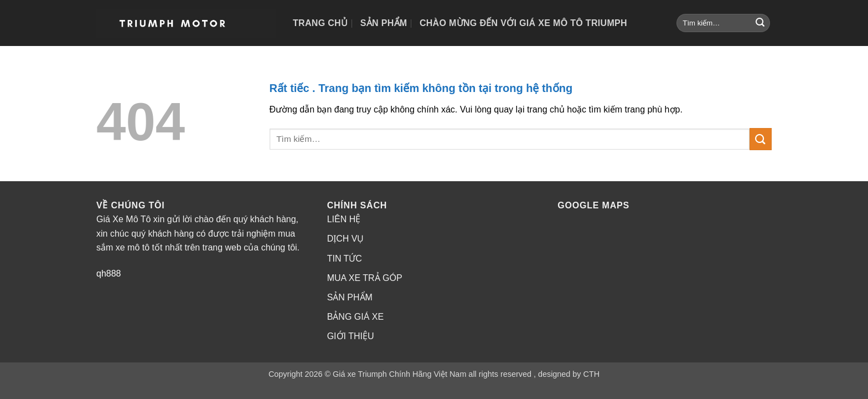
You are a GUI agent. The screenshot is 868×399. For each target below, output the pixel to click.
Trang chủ (320, 23)
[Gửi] (760, 23)
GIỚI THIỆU (351, 336)
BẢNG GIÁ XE (355, 317)
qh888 (109, 273)
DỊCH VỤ (346, 239)
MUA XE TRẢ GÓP (365, 278)
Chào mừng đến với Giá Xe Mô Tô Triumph (523, 23)
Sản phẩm (384, 23)
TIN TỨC (345, 259)
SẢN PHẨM (350, 297)
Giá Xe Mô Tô (123, 219)
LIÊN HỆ (344, 219)
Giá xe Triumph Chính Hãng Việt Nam (399, 374)
